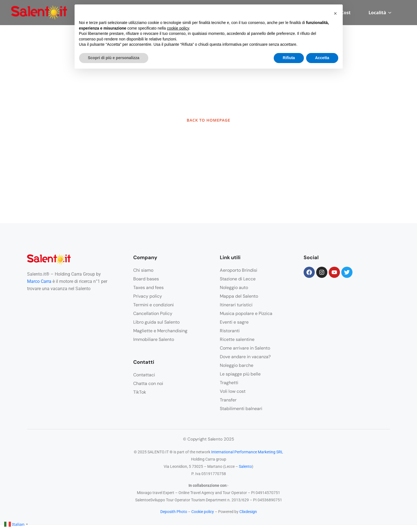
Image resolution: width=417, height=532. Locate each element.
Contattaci (144, 375)
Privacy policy (148, 296)
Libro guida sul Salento (156, 322)
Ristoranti (230, 331)
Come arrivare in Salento (245, 348)
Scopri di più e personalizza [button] (114, 58)
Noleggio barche (237, 365)
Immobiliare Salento (154, 339)
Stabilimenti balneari (241, 409)
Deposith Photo (174, 512)
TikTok (140, 392)
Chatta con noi (148, 383)
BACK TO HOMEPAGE (209, 120)
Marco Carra (39, 281)
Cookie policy (203, 512)
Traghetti (229, 383)
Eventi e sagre (234, 322)
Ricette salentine (237, 339)
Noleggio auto (234, 287)
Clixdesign (248, 512)
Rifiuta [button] (289, 58)
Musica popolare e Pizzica (246, 313)
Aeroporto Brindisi (239, 270)
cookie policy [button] (178, 28)
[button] (335, 13)
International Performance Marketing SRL (247, 452)
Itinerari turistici (236, 305)
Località (380, 13)
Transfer (228, 400)
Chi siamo (143, 270)
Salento (245, 466)
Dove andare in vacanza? (245, 357)
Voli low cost (233, 391)
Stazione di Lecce (238, 279)
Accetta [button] (322, 58)
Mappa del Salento (239, 296)
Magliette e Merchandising (160, 331)
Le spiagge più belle (240, 374)
